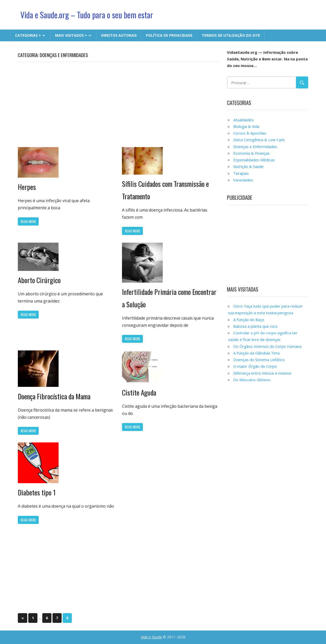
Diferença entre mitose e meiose (262, 373)
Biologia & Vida (246, 126)
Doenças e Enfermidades (255, 147)
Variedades (243, 180)
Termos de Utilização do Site (231, 35)
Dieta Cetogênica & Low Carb (259, 140)
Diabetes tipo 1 (37, 492)
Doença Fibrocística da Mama (55, 396)
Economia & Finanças (252, 153)
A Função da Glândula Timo (257, 353)
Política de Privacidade (169, 35)
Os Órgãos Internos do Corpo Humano (268, 346)
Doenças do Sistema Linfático (259, 360)
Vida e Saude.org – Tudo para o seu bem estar (88, 15)
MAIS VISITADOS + (71, 35)
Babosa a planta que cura (255, 326)
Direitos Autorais (119, 35)
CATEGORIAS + (28, 35)
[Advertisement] (119, 104)
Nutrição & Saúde (248, 166)
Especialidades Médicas (254, 160)
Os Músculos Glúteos (252, 380)
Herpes (27, 187)
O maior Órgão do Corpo (255, 366)
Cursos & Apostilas (250, 133)
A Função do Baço (249, 320)
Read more (28, 221)
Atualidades (243, 120)
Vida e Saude (151, 637)
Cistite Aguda (139, 392)
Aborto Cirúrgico (39, 280)
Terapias (241, 173)
